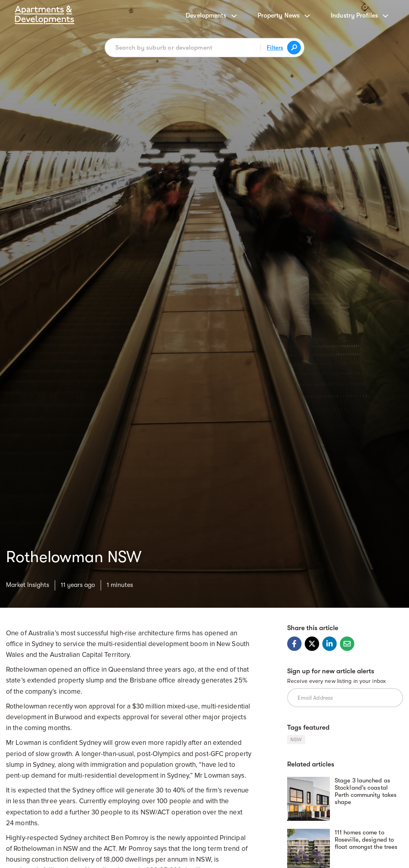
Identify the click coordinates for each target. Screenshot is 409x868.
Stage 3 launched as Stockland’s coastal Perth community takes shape (366, 791)
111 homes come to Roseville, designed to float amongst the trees (366, 840)
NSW (296, 739)
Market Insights (28, 585)
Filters (275, 48)
